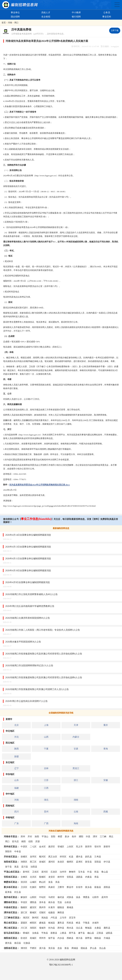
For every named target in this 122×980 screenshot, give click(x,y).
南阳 (24, 841)
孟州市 (105, 897)
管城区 (61, 847)
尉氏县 (88, 857)
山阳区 (33, 897)
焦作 (74, 836)
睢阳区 (33, 923)
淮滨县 (52, 948)
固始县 (84, 948)
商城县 (75, 948)
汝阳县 (34, 867)
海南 (76, 823)
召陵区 (42, 912)
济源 (37, 841)
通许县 (79, 857)
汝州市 (63, 872)
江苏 (46, 780)
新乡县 (88, 887)
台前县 (68, 902)
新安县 (88, 862)
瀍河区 (52, 862)
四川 (17, 812)
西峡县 (70, 938)
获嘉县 (98, 887)
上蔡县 (63, 933)
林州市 (61, 877)
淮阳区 (33, 928)
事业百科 (107, 17)
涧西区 (24, 862)
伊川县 (107, 862)
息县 (60, 948)
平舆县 (45, 933)
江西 (46, 788)
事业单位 (15, 12)
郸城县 (88, 928)
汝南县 (35, 933)
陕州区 (35, 918)
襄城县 (70, 907)
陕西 (17, 749)
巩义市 (79, 847)
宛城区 (33, 938)
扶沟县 (52, 928)
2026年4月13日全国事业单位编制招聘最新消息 (28, 547)
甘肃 (76, 749)
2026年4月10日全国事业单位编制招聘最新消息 (28, 570)
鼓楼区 (24, 857)
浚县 (51, 882)
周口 (16, 23)
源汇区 (24, 912)
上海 (46, 725)
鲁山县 (105, 872)
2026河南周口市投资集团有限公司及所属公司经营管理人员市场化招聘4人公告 (44, 654)
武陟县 (70, 897)
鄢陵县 (61, 907)
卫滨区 (24, 887)
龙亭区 (33, 857)
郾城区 (33, 912)
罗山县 (93, 948)
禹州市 (42, 907)
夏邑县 (61, 923)
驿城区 (26, 933)
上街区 (70, 847)
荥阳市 (8, 851)
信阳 (30, 841)
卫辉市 (61, 887)
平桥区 (33, 948)
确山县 (91, 933)
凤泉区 (52, 887)
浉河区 (24, 948)
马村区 (52, 897)
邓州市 (42, 938)
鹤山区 (42, 882)
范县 (60, 902)
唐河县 (8, 943)
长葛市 (52, 907)
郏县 (97, 872)
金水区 (42, 847)
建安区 (33, 907)
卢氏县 (54, 918)
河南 (10, 23)
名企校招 (46, 17)
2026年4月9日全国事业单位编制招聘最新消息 (28, 582)
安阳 (53, 836)
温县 (78, 897)
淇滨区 (24, 882)
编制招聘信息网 (67, 960)
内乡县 (61, 938)
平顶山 (45, 836)
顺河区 (42, 857)
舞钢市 (72, 872)
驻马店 (15, 841)
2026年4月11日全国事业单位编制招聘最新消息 (28, 558)
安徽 (106, 780)
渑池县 (45, 918)
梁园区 (24, 923)
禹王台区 (53, 857)
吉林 (46, 768)
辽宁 (17, 768)
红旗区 (33, 887)
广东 (17, 823)
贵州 (46, 812)
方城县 (107, 938)
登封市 (98, 847)
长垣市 (79, 887)
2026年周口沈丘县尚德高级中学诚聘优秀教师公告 (30, 606)
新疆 (17, 756)
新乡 (67, 836)
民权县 (70, 923)
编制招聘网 (20, 5)
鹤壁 (60, 836)
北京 (17, 725)
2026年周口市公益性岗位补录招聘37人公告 (26, 701)
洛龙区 (61, 862)
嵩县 (17, 867)
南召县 (18, 943)
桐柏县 (98, 938)
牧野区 (42, 887)
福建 (17, 788)
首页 (4, 23)
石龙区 (54, 872)
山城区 (33, 882)
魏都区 (24, 907)
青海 (106, 749)
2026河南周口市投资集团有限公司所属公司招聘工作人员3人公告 (37, 689)
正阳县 (100, 933)
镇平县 (52, 938)
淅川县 (79, 938)
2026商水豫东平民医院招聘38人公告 (23, 642)
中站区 (42, 897)
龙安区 (52, 877)
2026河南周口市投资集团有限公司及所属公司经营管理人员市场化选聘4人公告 (44, 677)
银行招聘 (76, 17)
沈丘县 (79, 928)
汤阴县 (79, 877)
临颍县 (52, 912)
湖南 (76, 800)
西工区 (33, 862)
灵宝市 (72, 918)
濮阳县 (33, 902)
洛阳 (37, 836)
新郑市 (88, 847)
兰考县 (98, 857)
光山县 (102, 948)
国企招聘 (15, 17)
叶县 (90, 872)
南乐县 (52, 902)
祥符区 (63, 857)
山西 (46, 737)
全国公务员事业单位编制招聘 (117, 5)
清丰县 (42, 902)
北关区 (33, 877)
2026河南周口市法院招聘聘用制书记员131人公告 (29, 665)
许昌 (88, 836)
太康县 (98, 928)
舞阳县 (61, 912)
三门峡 (103, 836)
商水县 (70, 928)
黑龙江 (76, 768)
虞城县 (42, 923)
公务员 (107, 12)
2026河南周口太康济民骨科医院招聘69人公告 (28, 618)
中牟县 (18, 851)
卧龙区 (24, 938)
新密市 (107, 847)
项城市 (42, 928)
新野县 (88, 938)
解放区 (24, 897)
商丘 (111, 836)
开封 (30, 836)
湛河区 (45, 872)
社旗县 (27, 943)
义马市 (63, 918)
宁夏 (46, 749)
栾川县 (25, 867)
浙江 (76, 780)
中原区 (24, 847)
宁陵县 (86, 923)
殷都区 (42, 877)
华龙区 (24, 902)
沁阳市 (95, 897)
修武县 (61, 897)
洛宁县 (8, 867)
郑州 (23, 836)
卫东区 (35, 872)
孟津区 (79, 862)
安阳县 (70, 877)
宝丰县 (81, 872)
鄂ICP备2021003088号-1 (61, 965)
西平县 (72, 933)
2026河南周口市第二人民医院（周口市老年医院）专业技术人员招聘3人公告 (43, 630)
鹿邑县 (107, 928)
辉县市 (70, 887)
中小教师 (76, 12)
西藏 (106, 812)
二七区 (33, 847)
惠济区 (52, 847)
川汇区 (24, 928)
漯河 (95, 836)
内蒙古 (76, 737)
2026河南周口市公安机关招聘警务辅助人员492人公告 (31, 594)
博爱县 (86, 897)
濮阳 (81, 836)
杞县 (71, 857)
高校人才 (46, 12)
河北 (17, 737)
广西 (46, 823)
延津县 (8, 892)
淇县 (58, 882)
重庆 (106, 725)
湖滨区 (26, 918)
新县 (67, 948)
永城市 (95, 923)
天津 (76, 725)
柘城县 (52, 923)
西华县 (61, 928)
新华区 (26, 872)
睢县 (78, 923)
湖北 (46, 800)
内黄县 (88, 877)
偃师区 (70, 862)
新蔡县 (54, 933)
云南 (76, 812)
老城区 (42, 862)
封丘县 (18, 892)
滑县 (97, 877)
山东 (17, 780)
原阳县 (107, 887)
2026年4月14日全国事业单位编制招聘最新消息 (28, 535)
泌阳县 (109, 933)
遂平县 (81, 933)
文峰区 (24, 877)
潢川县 (42, 948)
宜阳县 (98, 862)
